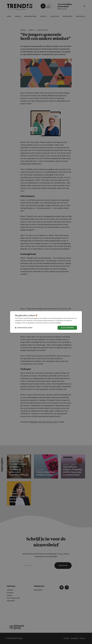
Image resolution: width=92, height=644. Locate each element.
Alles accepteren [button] (67, 328)
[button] (24, 328)
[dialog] (46, 322)
